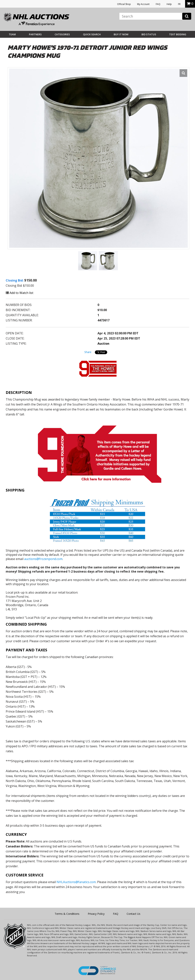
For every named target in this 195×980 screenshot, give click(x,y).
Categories (62, 34)
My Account (143, 4)
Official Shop (124, 4)
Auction (103, 344)
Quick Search (92, 34)
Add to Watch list (20, 293)
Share (88, 352)
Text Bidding (178, 34)
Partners (35, 34)
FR (179, 4)
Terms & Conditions (67, 914)
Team (12, 34)
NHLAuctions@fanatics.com (76, 882)
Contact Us (133, 914)
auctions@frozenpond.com (43, 559)
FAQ (158, 4)
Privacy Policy (96, 914)
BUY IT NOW (121, 34)
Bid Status (149, 34)
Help (169, 4)
